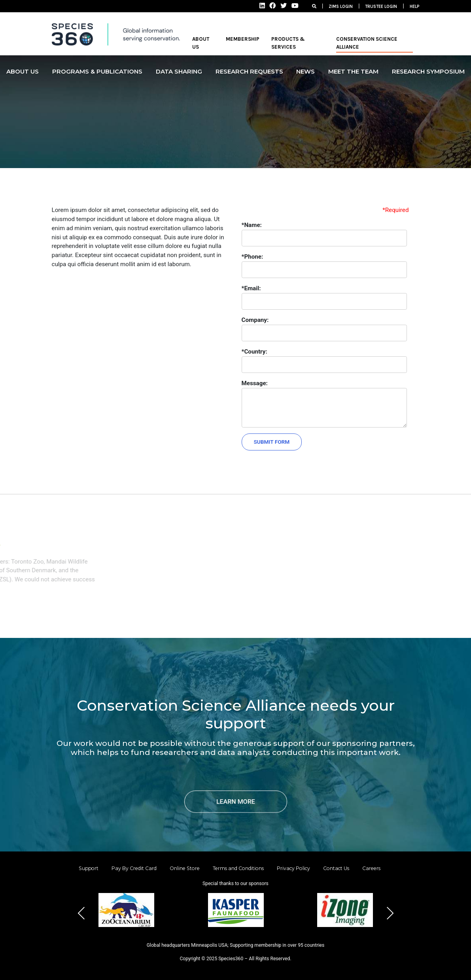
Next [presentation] (390, 913)
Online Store (185, 868)
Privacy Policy (293, 868)
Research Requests (249, 71)
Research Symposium (428, 71)
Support (89, 868)
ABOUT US (201, 43)
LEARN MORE (236, 801)
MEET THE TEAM (353, 71)
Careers (371, 868)
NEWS (305, 71)
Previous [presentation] (81, 913)
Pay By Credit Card (134, 868)
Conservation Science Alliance (367, 43)
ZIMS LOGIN (341, 7)
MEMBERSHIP (243, 39)
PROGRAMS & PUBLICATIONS (97, 71)
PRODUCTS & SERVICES (288, 43)
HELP (415, 7)
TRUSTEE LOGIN (381, 7)
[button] (217, 939)
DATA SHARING (179, 71)
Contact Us (336, 868)
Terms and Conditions (238, 868)
